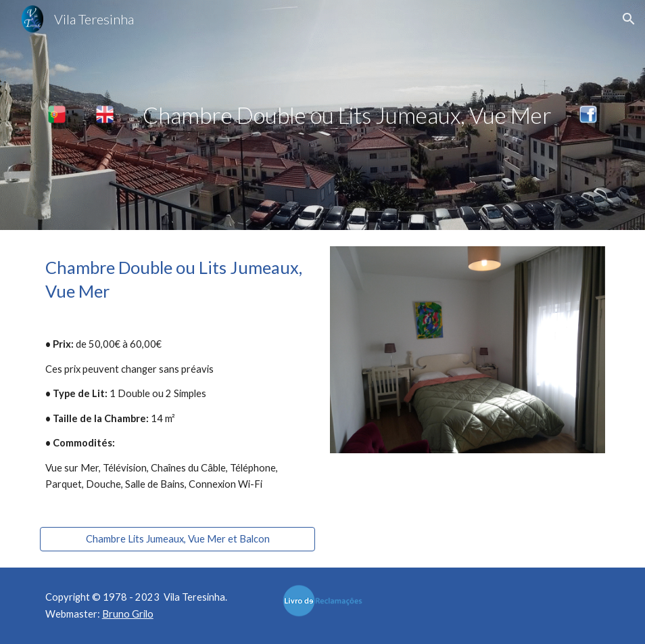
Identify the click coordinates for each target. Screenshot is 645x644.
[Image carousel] (468, 350)
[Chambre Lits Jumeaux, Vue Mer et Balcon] (178, 539)
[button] (629, 19)
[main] (347, 115)
